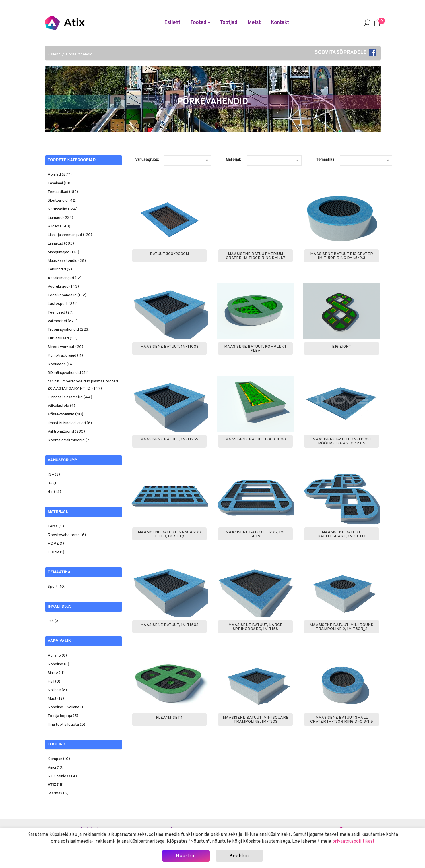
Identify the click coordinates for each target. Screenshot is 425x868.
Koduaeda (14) (61, 364)
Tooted (200, 23)
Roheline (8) (58, 664)
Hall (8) (54, 682)
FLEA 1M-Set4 (169, 718)
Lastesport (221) (63, 304)
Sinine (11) (56, 673)
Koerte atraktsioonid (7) (69, 440)
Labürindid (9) (60, 269)
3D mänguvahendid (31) (68, 373)
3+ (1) (53, 483)
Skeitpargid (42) (62, 201)
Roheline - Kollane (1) (66, 707)
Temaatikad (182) (63, 192)
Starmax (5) (58, 793)
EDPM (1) (56, 552)
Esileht (172, 23)
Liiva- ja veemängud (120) (70, 235)
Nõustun (186, 856)
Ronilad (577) (60, 175)
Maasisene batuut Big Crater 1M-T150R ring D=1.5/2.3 (342, 256)
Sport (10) (57, 587)
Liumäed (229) (60, 218)
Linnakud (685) (61, 244)
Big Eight (342, 347)
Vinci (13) (56, 768)
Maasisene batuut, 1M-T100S (169, 347)
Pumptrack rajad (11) (65, 356)
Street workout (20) (65, 347)
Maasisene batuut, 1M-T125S (169, 440)
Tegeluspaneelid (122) (67, 295)
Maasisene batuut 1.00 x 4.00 (256, 440)
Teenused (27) (61, 313)
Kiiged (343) (59, 226)
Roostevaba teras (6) (67, 535)
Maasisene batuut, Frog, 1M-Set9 (255, 534)
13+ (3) (54, 475)
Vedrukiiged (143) (63, 287)
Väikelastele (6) (61, 406)
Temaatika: (326, 160)
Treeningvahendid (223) (69, 330)
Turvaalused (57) (63, 338)
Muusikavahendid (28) (67, 261)
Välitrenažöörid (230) (66, 432)
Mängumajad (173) (63, 252)
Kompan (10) (59, 759)
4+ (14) (54, 492)
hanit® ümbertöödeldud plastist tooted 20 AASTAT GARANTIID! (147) (83, 385)
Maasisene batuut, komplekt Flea (255, 349)
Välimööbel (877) (63, 321)
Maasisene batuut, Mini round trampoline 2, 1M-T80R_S (342, 627)
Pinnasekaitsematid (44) (70, 397)
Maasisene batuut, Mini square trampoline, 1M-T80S (256, 720)
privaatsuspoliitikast (353, 842)
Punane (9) (57, 656)
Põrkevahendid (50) (65, 414)
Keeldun (239, 856)
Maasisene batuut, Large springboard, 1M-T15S (255, 627)
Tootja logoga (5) (63, 716)
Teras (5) (56, 526)
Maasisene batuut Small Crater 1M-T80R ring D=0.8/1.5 (342, 720)
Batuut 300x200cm (169, 254)
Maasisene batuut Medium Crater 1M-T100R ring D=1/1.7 (256, 256)
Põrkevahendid (79, 54)
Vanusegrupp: (147, 160)
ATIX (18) (56, 785)
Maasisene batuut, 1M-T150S (169, 625)
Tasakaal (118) (60, 183)
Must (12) (56, 699)
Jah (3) (54, 621)
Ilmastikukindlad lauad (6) (70, 423)
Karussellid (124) (63, 209)
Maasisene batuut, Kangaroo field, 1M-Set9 (169, 534)
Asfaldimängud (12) (65, 278)
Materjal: (233, 160)
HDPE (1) (56, 544)
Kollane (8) (57, 690)
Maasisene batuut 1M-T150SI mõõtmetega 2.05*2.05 (342, 442)
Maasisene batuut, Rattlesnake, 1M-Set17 (341, 534)
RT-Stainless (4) (62, 776)
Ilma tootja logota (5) (66, 725)
